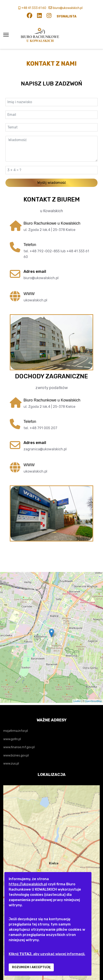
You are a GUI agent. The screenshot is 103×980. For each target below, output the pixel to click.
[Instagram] (49, 16)
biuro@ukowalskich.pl (68, 8)
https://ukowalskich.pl (28, 884)
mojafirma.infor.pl (16, 731)
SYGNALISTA (67, 16)
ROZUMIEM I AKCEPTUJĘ (31, 967)
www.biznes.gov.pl (16, 755)
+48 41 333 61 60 (34, 8)
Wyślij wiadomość (52, 183)
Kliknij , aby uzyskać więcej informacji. (47, 954)
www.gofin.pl (12, 739)
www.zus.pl (11, 764)
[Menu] (6, 35)
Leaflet (77, 701)
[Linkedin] (39, 16)
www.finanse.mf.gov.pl (19, 747)
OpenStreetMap (93, 701)
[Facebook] (30, 16)
